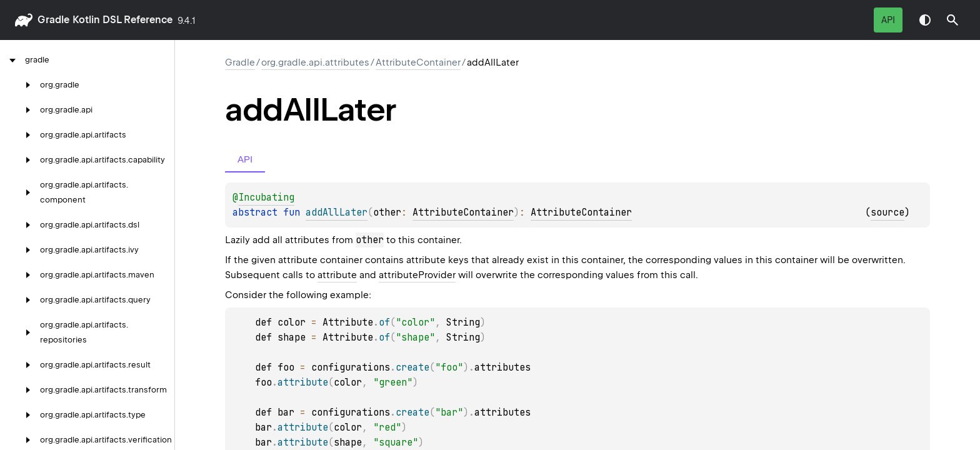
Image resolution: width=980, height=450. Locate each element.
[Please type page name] (952, 20)
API (888, 20)
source (887, 212)
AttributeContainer (418, 62)
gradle (53, 20)
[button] (952, 20)
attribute (337, 275)
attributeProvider (417, 275)
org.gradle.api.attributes (315, 62)
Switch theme (925, 20)
